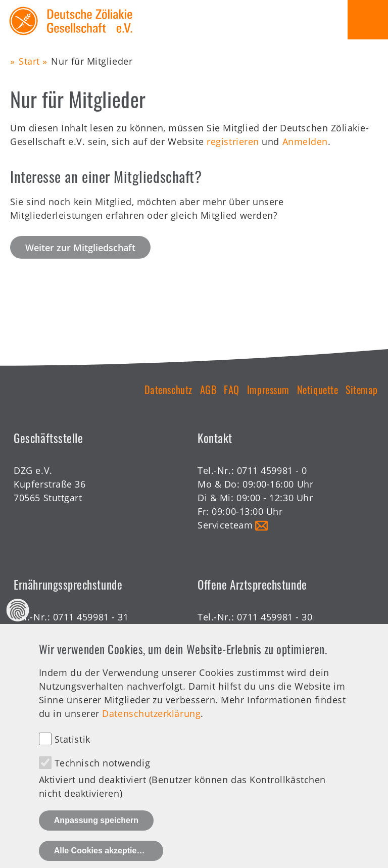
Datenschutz (168, 390)
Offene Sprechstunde (245, 631)
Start (29, 61)
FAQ (232, 390)
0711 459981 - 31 (91, 617)
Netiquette (318, 390)
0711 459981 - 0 (272, 470)
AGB (208, 390)
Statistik (72, 754)
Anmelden (305, 141)
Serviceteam (225, 525)
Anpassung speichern (96, 835)
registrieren (233, 141)
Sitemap (362, 390)
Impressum (268, 390)
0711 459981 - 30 (275, 617)
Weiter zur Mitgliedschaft (80, 248)
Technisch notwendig (102, 778)
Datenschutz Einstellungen (18, 625)
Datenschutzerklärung (151, 729)
